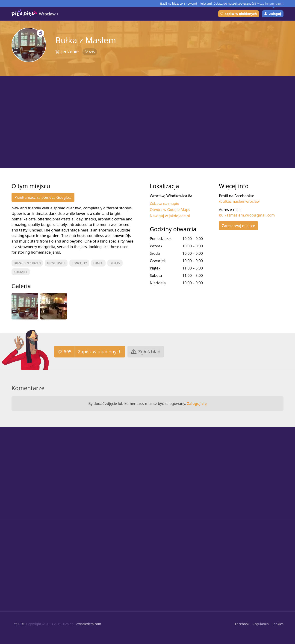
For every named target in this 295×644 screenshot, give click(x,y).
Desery (115, 263)
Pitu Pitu (19, 624)
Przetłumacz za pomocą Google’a (43, 197)
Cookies (278, 624)
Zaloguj (275, 14)
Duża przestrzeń (27, 263)
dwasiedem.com (89, 624)
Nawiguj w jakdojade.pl (170, 216)
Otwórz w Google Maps (170, 210)
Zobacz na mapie (164, 203)
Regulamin (261, 624)
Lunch (98, 263)
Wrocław (47, 14)
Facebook (242, 624)
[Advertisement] (147, 122)
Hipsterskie (56, 263)
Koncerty (79, 263)
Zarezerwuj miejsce (239, 226)
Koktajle (21, 272)
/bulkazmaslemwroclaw (239, 201)
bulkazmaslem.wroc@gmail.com (247, 215)
